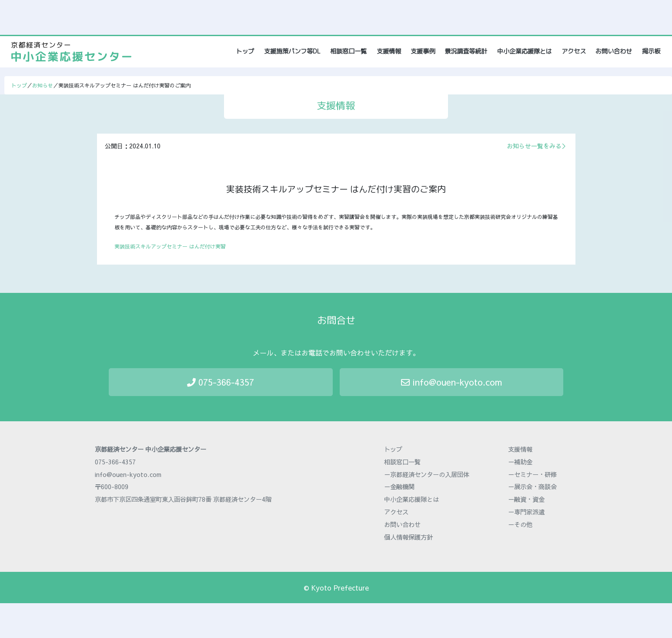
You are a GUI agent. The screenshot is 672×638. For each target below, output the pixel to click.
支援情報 (389, 51)
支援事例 (423, 51)
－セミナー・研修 (532, 474)
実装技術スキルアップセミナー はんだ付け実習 (170, 246)
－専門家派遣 (526, 512)
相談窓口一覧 (348, 51)
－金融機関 (399, 487)
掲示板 (651, 51)
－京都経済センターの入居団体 (427, 474)
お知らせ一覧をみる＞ (537, 146)
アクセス (574, 51)
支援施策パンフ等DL (292, 51)
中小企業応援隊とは (525, 51)
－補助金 (520, 462)
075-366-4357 (221, 382)
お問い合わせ (614, 51)
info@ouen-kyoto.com (451, 382)
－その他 (520, 524)
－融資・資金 (526, 499)
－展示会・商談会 (532, 487)
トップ (246, 51)
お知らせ (43, 85)
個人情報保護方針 (408, 537)
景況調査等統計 (466, 51)
